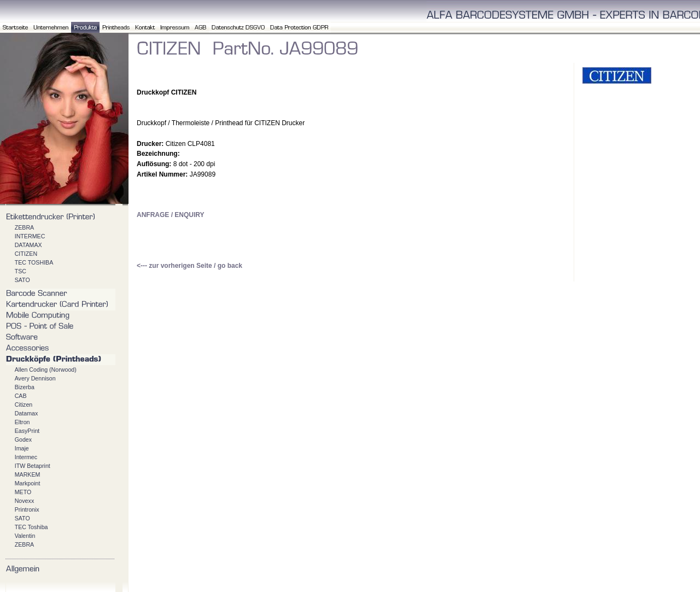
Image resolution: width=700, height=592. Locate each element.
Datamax (27, 413)
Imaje (22, 448)
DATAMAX (28, 245)
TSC (21, 271)
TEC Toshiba (31, 527)
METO (23, 492)
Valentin (25, 536)
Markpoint (28, 483)
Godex (23, 439)
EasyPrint (27, 431)
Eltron (22, 422)
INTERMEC (30, 236)
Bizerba (25, 387)
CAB (21, 396)
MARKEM (28, 474)
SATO (22, 280)
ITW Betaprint (33, 466)
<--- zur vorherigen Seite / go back (189, 266)
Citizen (24, 405)
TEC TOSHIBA (34, 262)
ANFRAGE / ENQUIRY (171, 215)
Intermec (26, 457)
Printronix (27, 509)
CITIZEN (26, 254)
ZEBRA (25, 227)
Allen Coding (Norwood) (46, 370)
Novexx (25, 501)
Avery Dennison (35, 378)
